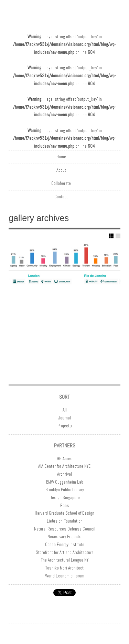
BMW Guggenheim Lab (65, 482)
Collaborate (61, 184)
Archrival (64, 474)
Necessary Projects (64, 537)
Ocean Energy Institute (65, 545)
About (61, 170)
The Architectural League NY (65, 560)
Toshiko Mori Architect (64, 568)
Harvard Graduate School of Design (64, 513)
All (65, 410)
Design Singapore (65, 498)
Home (61, 157)
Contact (61, 197)
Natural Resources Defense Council (65, 529)
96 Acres (65, 459)
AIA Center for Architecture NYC (64, 466)
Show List (118, 236)
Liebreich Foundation (65, 521)
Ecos (65, 506)
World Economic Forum (65, 576)
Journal (64, 418)
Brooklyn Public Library (65, 490)
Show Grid (111, 236)
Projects (65, 426)
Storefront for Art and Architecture (65, 553)
